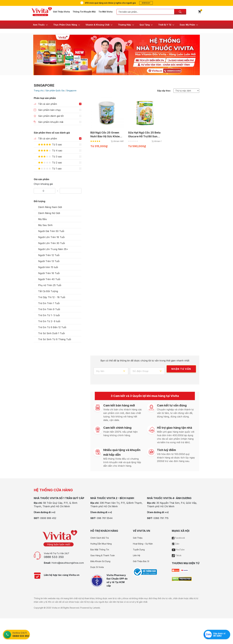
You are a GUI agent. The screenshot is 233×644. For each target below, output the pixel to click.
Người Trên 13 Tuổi (49, 261)
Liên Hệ (137, 555)
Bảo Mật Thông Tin (100, 550)
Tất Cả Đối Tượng (48, 291)
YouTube (178, 550)
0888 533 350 (54, 557)
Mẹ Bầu (42, 219)
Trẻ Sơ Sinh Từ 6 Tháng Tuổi (55, 339)
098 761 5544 (105, 518)
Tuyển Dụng (139, 550)
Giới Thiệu (138, 538)
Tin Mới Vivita (105, 12)
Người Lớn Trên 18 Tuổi (51, 237)
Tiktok (177, 555)
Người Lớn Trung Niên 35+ (53, 249)
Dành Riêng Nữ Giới (49, 213)
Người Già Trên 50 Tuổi (51, 231)
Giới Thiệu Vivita (61, 12)
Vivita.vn (56, 608)
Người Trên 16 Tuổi (49, 273)
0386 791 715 (161, 518)
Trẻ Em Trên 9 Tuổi (49, 309)
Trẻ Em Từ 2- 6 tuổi (49, 321)
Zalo (176, 544)
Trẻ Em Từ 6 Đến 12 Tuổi (52, 327)
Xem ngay (146, 3)
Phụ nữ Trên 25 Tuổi (50, 285)
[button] (41, 25)
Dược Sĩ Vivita (97, 567)
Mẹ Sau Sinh (45, 225)
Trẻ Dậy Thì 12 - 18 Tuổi (52, 297)
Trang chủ (39, 91)
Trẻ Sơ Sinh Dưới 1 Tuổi (51, 333)
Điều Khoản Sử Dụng (100, 561)
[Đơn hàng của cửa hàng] (186, 91)
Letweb (96, 608)
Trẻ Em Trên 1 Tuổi (49, 303)
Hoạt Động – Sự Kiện (143, 544)
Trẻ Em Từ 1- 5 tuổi (49, 315)
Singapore (71, 91)
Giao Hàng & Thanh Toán (103, 555)
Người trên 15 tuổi (48, 267)
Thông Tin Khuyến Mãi (84, 12)
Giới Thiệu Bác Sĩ (141, 561)
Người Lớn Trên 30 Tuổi (52, 243)
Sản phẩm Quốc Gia (55, 91)
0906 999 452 (48, 518)
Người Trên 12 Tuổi (49, 255)
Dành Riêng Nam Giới (50, 207)
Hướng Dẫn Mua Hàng (101, 544)
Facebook (178, 538)
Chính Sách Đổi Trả (100, 538)
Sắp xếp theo (164, 91)
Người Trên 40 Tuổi (49, 279)
